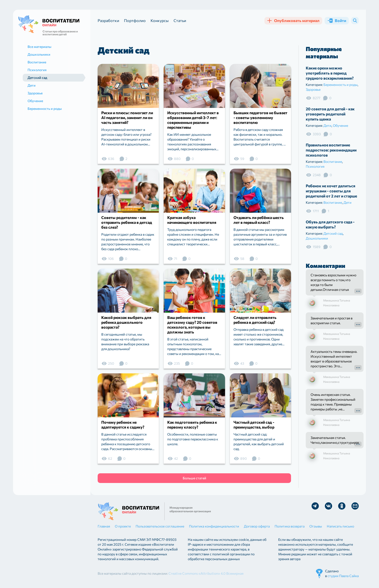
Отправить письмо (355, 506)
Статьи (180, 20)
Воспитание (333, 162)
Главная (104, 526)
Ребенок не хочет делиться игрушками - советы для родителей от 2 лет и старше (331, 191)
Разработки (108, 20)
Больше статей (194, 478)
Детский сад (333, 233)
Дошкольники (317, 238)
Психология (315, 166)
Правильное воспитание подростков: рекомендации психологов (331, 150)
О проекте (123, 526)
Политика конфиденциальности (214, 526)
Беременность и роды (340, 85)
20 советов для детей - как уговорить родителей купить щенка (330, 114)
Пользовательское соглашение (160, 526)
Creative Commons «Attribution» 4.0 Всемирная (206, 573)
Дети (327, 125)
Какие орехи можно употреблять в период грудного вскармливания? (330, 73)
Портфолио (135, 20)
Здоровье (313, 89)
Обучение (340, 125)
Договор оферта (257, 526)
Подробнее (358, 291)
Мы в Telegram (315, 506)
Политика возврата (290, 526)
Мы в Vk (328, 506)
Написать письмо (340, 526)
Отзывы (316, 526)
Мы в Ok (342, 506)
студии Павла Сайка (343, 576)
